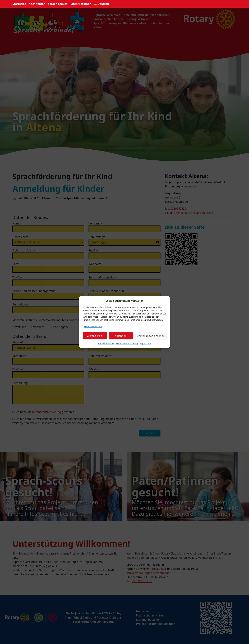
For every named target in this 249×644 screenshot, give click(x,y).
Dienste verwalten (93, 326)
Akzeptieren (95, 336)
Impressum (145, 344)
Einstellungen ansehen (151, 336)
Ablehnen (121, 336)
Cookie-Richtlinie (106, 344)
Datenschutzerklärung (127, 344)
